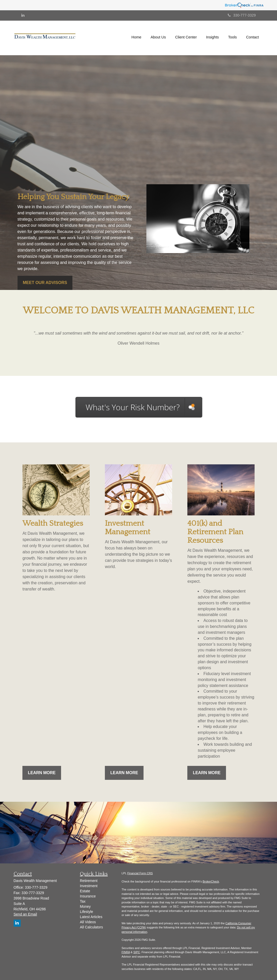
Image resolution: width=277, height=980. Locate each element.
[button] (158, 37)
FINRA (126, 952)
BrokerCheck (211, 881)
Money (85, 906)
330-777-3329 (242, 15)
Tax (83, 901)
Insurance (88, 896)
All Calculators (91, 927)
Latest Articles (91, 917)
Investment (89, 886)
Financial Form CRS (140, 873)
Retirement (89, 881)
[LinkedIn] (23, 15)
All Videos (88, 922)
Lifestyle (86, 912)
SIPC (137, 952)
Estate (85, 891)
